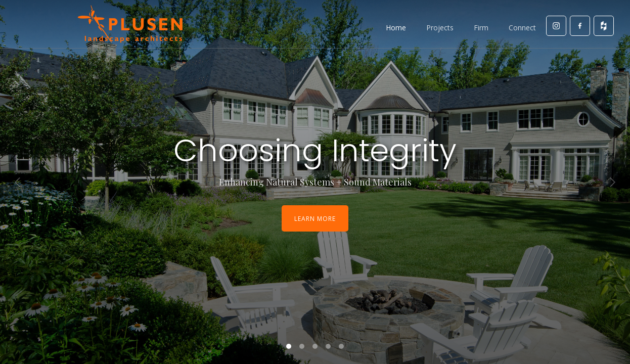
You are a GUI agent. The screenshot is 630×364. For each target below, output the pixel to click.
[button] (18, 182)
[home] (130, 24)
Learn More (315, 219)
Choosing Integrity (315, 151)
